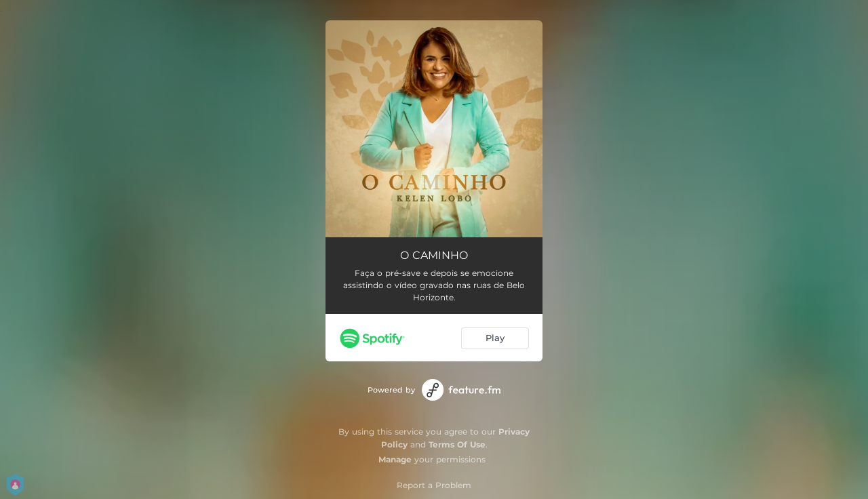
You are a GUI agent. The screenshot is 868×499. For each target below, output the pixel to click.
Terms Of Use (457, 444)
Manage (395, 459)
